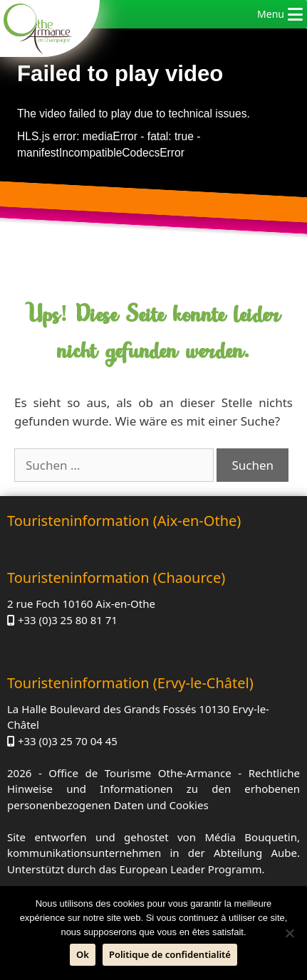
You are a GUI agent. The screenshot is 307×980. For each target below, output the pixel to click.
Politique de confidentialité (170, 954)
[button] (271, 14)
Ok (83, 954)
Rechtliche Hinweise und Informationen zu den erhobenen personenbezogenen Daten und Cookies (153, 789)
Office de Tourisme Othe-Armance (140, 773)
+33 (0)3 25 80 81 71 (68, 620)
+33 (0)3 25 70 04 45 (68, 741)
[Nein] (289, 933)
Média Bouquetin (251, 837)
